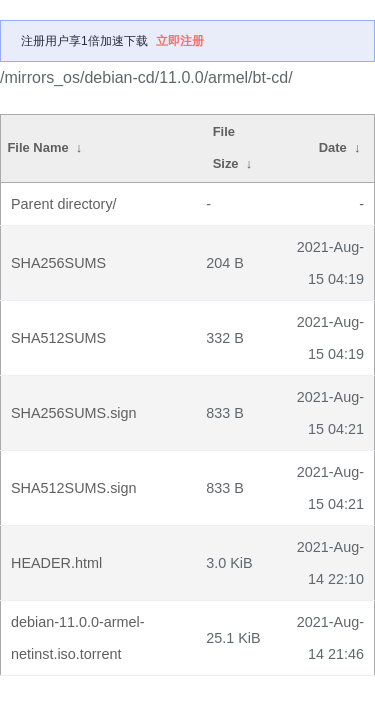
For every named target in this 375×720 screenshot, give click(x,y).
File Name (37, 147)
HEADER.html (56, 563)
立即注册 (180, 41)
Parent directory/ (64, 204)
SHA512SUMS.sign (74, 488)
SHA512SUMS (58, 338)
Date (333, 147)
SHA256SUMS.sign (74, 413)
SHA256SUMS (58, 263)
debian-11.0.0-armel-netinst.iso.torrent (78, 638)
